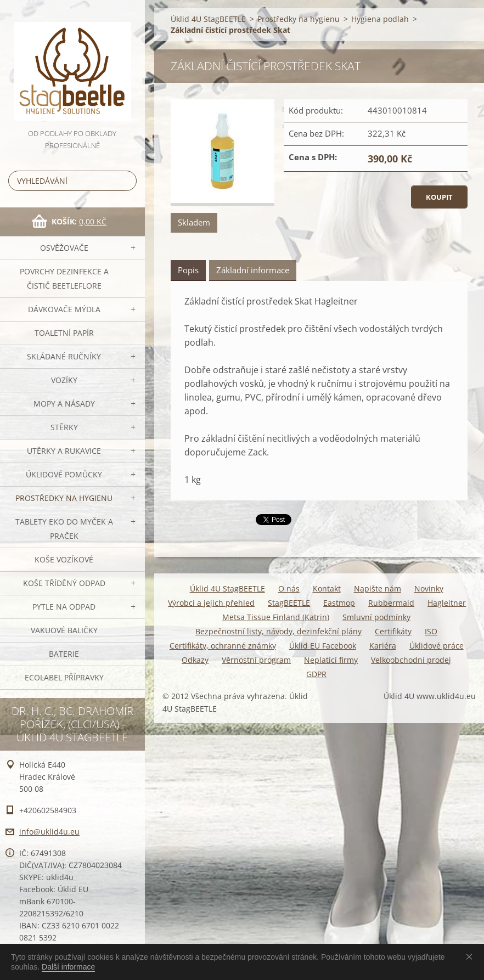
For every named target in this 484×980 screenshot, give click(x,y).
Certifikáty (393, 631)
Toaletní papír (64, 333)
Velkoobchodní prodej (411, 660)
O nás (289, 588)
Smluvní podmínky (376, 617)
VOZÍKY (64, 380)
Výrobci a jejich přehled (211, 603)
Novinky (429, 588)
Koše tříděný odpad (64, 583)
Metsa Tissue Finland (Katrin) (276, 617)
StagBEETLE (289, 603)
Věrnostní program (256, 660)
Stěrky (64, 427)
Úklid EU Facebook (323, 646)
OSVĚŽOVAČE (64, 248)
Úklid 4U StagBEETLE (208, 19)
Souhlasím (471, 956)
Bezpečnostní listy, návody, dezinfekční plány (278, 631)
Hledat (126, 181)
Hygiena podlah (380, 19)
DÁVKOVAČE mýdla (64, 309)
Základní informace (253, 270)
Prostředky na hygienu (64, 498)
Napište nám (378, 588)
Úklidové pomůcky (64, 474)
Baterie (64, 654)
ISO (431, 631)
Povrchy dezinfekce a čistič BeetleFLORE (64, 278)
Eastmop (339, 603)
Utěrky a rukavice (64, 451)
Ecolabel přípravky (64, 677)
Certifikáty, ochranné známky (223, 646)
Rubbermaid (391, 603)
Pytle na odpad (64, 607)
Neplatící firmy (331, 660)
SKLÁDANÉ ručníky (64, 356)
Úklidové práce (437, 646)
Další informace (68, 967)
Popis (188, 270)
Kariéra (383, 646)
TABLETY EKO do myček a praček (64, 529)
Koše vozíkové (64, 559)
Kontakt (327, 588)
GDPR (316, 674)
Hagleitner (447, 603)
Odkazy (195, 660)
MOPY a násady (64, 404)
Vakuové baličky (64, 630)
